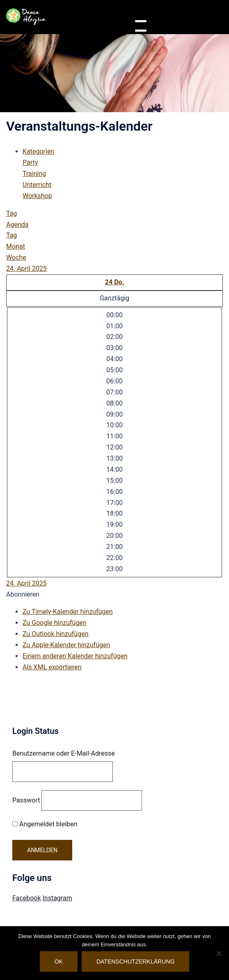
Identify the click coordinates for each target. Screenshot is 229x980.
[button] (23, 594)
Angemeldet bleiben (45, 824)
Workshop (37, 196)
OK (59, 962)
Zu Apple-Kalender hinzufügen (66, 645)
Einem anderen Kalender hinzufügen (75, 656)
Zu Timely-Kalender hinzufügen (68, 612)
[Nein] (219, 953)
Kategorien (38, 151)
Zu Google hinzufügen (55, 623)
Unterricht (37, 185)
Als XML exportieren (52, 667)
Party (30, 163)
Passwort (26, 800)
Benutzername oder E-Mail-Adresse (64, 753)
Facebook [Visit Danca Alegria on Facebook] (26, 898)
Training (34, 174)
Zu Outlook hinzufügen (56, 634)
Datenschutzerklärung (135, 962)
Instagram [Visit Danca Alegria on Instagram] (57, 898)
